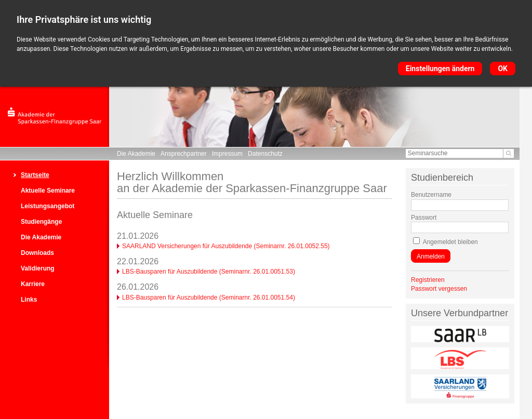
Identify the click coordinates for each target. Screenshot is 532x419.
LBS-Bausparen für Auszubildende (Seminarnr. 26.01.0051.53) (209, 272)
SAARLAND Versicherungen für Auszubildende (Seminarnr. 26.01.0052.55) (226, 246)
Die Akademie (136, 154)
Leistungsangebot (48, 206)
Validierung (38, 268)
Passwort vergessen (439, 289)
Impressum (227, 154)
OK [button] (503, 69)
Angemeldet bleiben (450, 242)
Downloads (37, 253)
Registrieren (428, 280)
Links (29, 300)
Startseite (35, 175)
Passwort (424, 218)
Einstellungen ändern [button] (440, 69)
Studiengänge (41, 222)
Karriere (33, 284)
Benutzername (431, 195)
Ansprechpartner (184, 154)
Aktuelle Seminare (48, 191)
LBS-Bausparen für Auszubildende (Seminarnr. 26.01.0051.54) (209, 298)
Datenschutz (265, 154)
